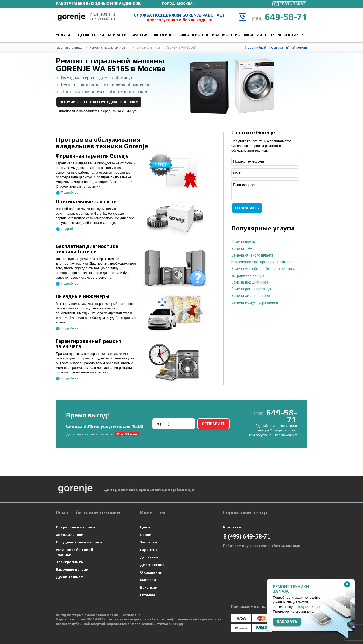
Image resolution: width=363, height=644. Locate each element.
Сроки (98, 35)
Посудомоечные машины (79, 542)
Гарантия (139, 35)
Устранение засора (248, 275)
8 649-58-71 (307, 607)
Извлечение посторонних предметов (263, 262)
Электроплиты (70, 562)
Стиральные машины (75, 527)
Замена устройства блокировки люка (263, 269)
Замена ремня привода (251, 289)
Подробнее (70, 192)
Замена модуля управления (255, 302)
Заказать (287, 622)
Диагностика (205, 35)
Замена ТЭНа (243, 248)
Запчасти (117, 35)
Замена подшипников (250, 282)
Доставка (149, 557)
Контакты (294, 35)
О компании (151, 572)
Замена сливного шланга (252, 255)
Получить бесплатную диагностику (99, 102)
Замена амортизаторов (252, 296)
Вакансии (252, 35)
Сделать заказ (290, 4)
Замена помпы (243, 242)
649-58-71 (279, 17)
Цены (83, 35)
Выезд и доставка (170, 35)
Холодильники (70, 535)
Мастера (231, 35)
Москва (185, 3)
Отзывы (273, 35)
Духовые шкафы (71, 577)
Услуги (63, 35)
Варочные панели (72, 569)
